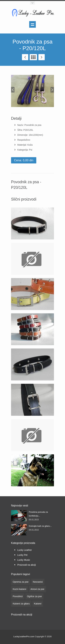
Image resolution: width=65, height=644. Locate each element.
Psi (31, 150)
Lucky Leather (25, 550)
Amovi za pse (37, 589)
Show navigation (32, 24)
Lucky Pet (22, 555)
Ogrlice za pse (34, 596)
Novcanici (38, 582)
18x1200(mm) (36, 135)
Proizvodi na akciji (27, 565)
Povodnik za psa (33, 125)
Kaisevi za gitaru (21, 604)
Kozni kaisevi (19, 589)
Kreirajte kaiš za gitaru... (40, 526)
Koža (30, 145)
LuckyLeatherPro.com (24, 636)
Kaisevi (38, 604)
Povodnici (18, 596)
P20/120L (28, 130)
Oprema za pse (21, 582)
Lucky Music (24, 560)
